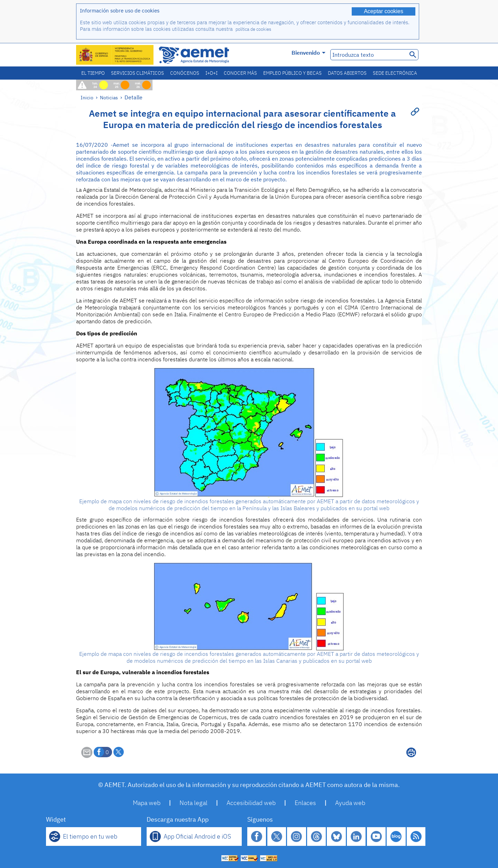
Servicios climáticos (137, 73)
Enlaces (305, 803)
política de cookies (253, 29)
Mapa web (147, 803)
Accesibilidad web (251, 803)
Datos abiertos (347, 73)
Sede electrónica (395, 73)
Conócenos (185, 73)
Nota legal (193, 803)
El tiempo (93, 73)
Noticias (109, 97)
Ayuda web (350, 803)
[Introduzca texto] (368, 55)
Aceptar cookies (384, 11)
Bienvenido (308, 53)
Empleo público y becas (292, 73)
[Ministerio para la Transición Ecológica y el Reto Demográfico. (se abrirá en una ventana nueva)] (115, 55)
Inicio (87, 97)
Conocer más (240, 73)
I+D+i (211, 73)
